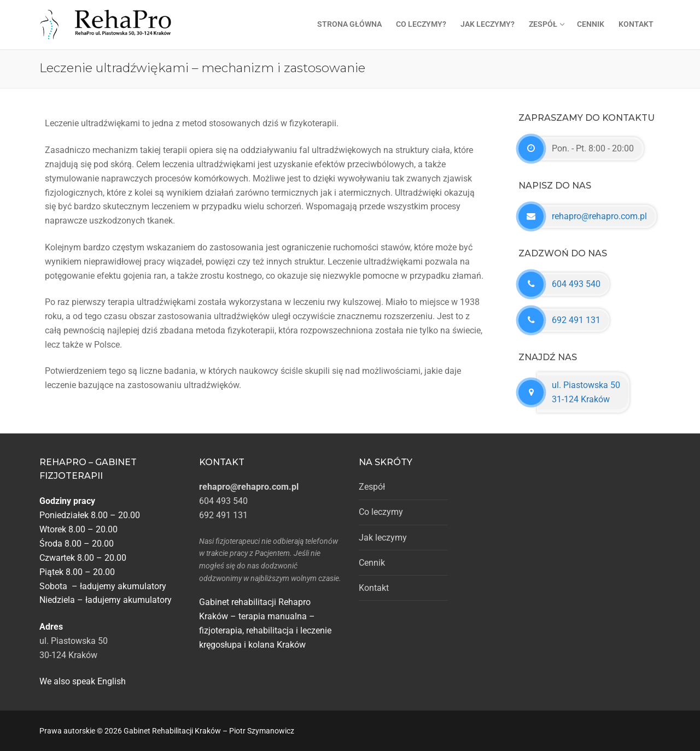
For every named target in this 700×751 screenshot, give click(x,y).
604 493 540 (576, 284)
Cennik (372, 563)
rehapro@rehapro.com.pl (599, 216)
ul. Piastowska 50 (74, 641)
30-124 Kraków (68, 655)
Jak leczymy (383, 538)
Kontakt (374, 588)
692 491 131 (576, 320)
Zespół (372, 487)
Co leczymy (381, 512)
